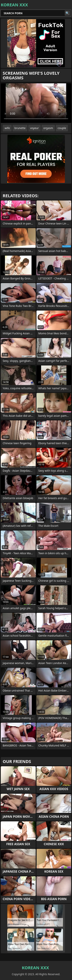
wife (7, 128)
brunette (20, 128)
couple (62, 128)
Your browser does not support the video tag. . (36, 103)
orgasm (48, 128)
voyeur (34, 128)
